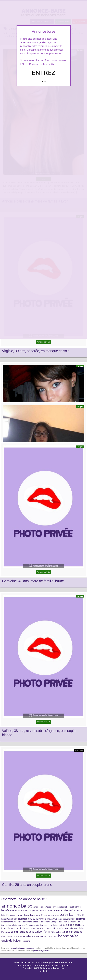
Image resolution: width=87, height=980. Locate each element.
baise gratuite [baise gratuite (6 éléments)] (59, 925)
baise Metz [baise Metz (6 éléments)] (41, 928)
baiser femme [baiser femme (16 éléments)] (44, 931)
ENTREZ (43, 73)
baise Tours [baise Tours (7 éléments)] (52, 936)
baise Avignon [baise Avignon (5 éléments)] (53, 915)
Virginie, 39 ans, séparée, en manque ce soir (35, 351)
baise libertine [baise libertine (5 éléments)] (17, 928)
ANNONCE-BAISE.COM (27, 962)
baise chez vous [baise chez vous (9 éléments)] (49, 919)
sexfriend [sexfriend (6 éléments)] (26, 941)
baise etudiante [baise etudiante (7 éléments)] (78, 919)
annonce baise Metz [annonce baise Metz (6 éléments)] (45, 910)
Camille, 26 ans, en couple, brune (27, 885)
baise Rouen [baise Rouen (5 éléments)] (59, 932)
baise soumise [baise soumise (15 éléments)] (37, 936)
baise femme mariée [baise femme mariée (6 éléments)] (68, 922)
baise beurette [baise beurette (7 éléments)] (19, 919)
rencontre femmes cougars (22, 948)
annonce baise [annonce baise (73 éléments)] (17, 906)
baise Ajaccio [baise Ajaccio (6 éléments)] (41, 915)
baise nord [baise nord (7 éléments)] (64, 928)
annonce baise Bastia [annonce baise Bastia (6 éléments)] (62, 907)
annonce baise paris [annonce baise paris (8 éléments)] (64, 910)
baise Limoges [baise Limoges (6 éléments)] (30, 928)
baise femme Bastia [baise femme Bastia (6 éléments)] (29, 922)
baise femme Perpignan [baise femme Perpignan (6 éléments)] (24, 925)
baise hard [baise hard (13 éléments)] (72, 925)
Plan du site (44, 971)
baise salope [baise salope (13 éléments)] (20, 936)
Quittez (43, 81)
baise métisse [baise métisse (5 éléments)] (52, 928)
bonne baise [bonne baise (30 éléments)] (68, 936)
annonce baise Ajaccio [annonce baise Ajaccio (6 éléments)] (43, 907)
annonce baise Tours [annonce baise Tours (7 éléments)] (26, 915)
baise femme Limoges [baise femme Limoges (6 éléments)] (48, 922)
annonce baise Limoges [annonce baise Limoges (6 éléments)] (25, 910)
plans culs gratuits (41, 951)
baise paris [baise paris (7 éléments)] (74, 928)
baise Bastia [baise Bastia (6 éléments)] (7, 919)
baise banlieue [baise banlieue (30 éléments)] (72, 914)
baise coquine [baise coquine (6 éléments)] (64, 919)
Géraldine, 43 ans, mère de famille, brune (33, 581)
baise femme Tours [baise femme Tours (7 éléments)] (44, 925)
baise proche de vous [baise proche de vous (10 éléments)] (22, 932)
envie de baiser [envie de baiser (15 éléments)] (11, 940)
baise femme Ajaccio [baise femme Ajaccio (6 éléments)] (11, 922)
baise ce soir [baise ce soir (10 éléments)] (33, 919)
